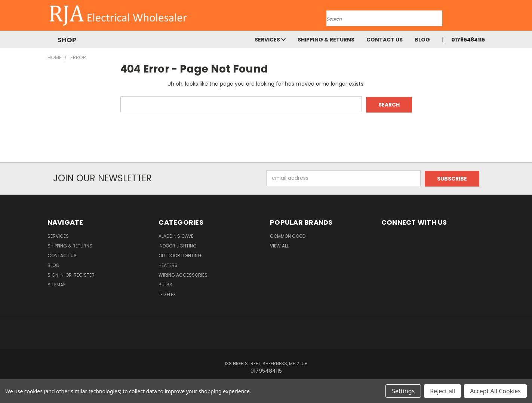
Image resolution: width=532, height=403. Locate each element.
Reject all (442, 391)
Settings (403, 391)
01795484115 (468, 40)
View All (279, 245)
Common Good (288, 235)
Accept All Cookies (495, 391)
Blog (422, 40)
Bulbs (165, 284)
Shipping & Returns (326, 40)
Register (84, 274)
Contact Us (385, 40)
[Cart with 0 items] (483, 17)
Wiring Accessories (183, 274)
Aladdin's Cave (176, 235)
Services (270, 40)
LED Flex (167, 294)
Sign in (56, 274)
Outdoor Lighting (180, 255)
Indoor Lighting (178, 245)
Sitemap (56, 284)
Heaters (168, 264)
